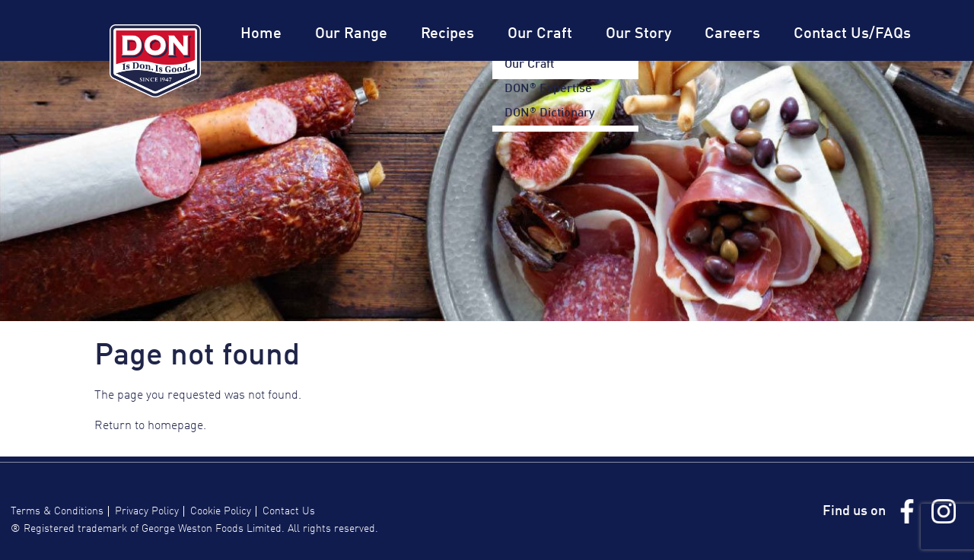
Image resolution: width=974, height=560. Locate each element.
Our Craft (540, 34)
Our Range (351, 34)
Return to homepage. (150, 426)
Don (155, 61)
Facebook (907, 511)
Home (261, 34)
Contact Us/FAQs (852, 34)
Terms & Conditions (57, 511)
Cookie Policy (221, 511)
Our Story (638, 34)
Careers (732, 34)
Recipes (447, 34)
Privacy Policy (147, 511)
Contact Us (289, 511)
